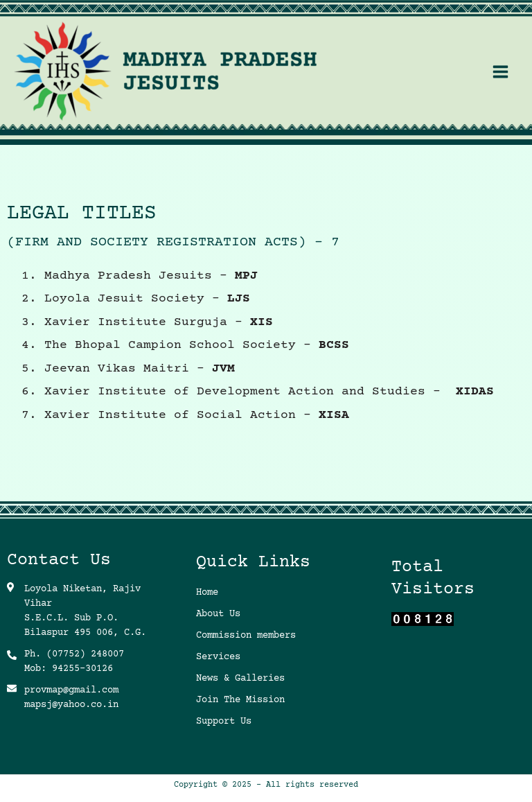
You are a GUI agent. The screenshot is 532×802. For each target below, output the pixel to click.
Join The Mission (240, 700)
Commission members (246, 636)
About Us (218, 614)
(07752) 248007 (85, 654)
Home (207, 593)
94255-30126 (82, 669)
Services (218, 657)
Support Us (224, 722)
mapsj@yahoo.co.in (71, 705)
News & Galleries (240, 679)
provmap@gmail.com (71, 690)
